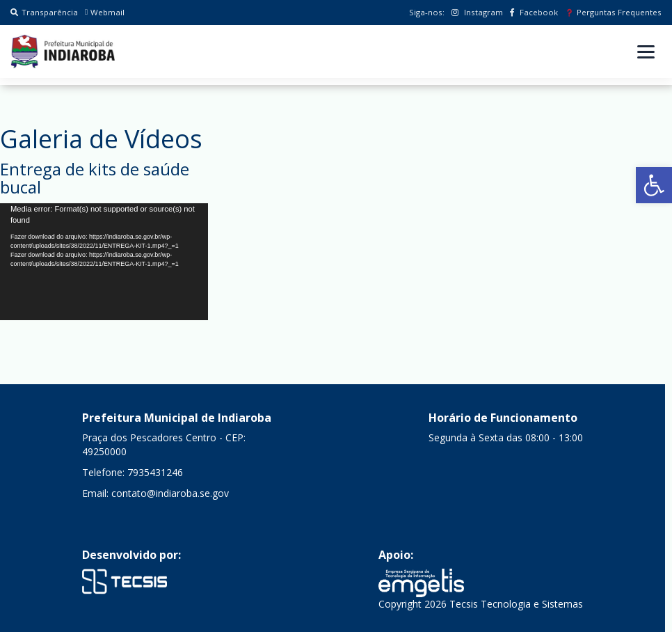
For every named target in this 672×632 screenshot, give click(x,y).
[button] (654, 185)
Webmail (105, 12)
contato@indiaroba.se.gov (170, 493)
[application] (104, 262)
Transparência (44, 12)
